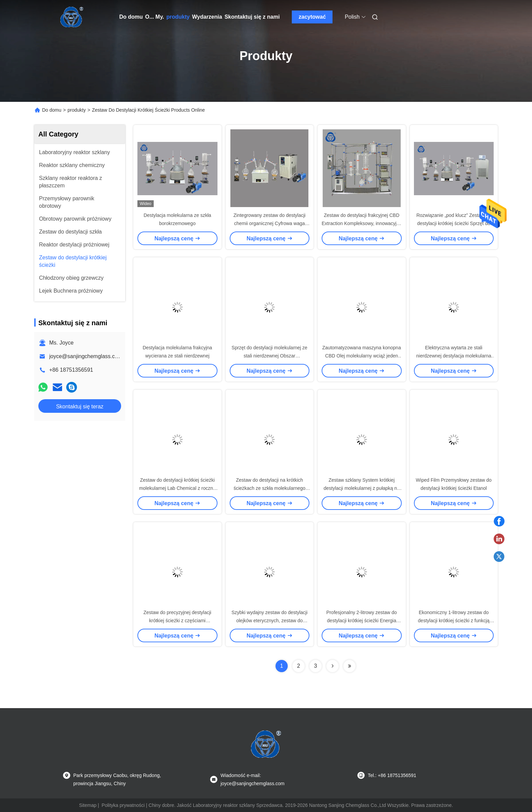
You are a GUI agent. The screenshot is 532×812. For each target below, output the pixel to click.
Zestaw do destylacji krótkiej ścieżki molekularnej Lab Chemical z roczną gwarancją (177, 488)
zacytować (312, 17)
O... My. (155, 17)
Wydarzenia (207, 17)
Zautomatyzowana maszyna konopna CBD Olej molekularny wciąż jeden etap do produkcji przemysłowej (362, 356)
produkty (178, 17)
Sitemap (88, 805)
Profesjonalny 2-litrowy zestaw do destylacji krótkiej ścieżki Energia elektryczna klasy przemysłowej (362, 621)
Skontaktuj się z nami (252, 17)
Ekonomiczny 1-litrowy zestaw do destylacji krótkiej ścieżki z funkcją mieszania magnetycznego (454, 621)
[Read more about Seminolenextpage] (332, 666)
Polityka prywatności (123, 805)
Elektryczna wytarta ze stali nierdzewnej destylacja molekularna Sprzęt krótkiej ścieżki (454, 356)
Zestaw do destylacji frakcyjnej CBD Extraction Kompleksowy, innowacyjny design (362, 223)
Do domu (131, 17)
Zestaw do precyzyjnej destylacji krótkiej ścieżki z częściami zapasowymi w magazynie (177, 621)
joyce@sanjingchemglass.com (86, 356)
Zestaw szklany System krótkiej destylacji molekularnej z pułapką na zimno (362, 488)
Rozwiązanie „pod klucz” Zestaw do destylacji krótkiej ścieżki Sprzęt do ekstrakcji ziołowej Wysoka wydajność (454, 223)
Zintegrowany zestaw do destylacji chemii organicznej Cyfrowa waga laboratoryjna (269, 223)
